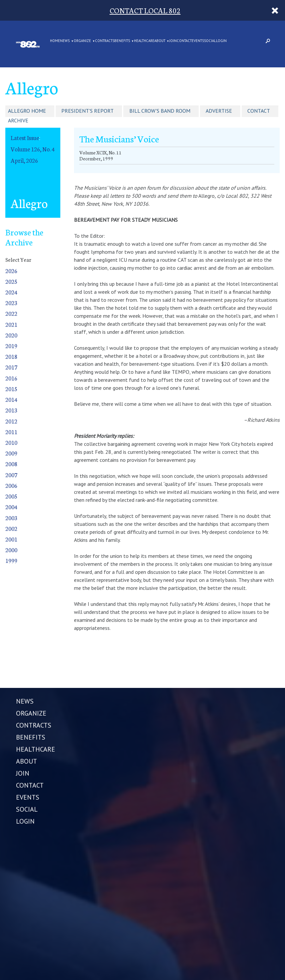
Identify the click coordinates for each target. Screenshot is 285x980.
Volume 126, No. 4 (33, 149)
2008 (11, 464)
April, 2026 (24, 160)
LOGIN (221, 41)
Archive (18, 120)
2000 (11, 550)
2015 (11, 389)
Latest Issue (25, 138)
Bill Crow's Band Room (160, 111)
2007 (11, 475)
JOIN (173, 41)
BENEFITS (122, 41)
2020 (11, 335)
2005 (11, 496)
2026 (11, 271)
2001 (11, 539)
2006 (11, 485)
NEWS (65, 41)
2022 (11, 313)
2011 (11, 432)
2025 (11, 281)
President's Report (87, 111)
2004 (11, 507)
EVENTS (198, 41)
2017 (11, 367)
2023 (11, 303)
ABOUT (160, 41)
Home (55, 41)
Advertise (219, 111)
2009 (11, 453)
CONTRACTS (105, 41)
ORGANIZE (82, 41)
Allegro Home (27, 111)
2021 (11, 324)
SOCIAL (210, 41)
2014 (11, 399)
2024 (11, 292)
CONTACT (184, 41)
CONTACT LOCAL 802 (145, 10)
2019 (11, 346)
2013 (11, 410)
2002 (11, 528)
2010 (11, 442)
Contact (259, 111)
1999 (11, 560)
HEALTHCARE (144, 41)
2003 (11, 518)
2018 (11, 356)
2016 (11, 378)
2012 (11, 421)
